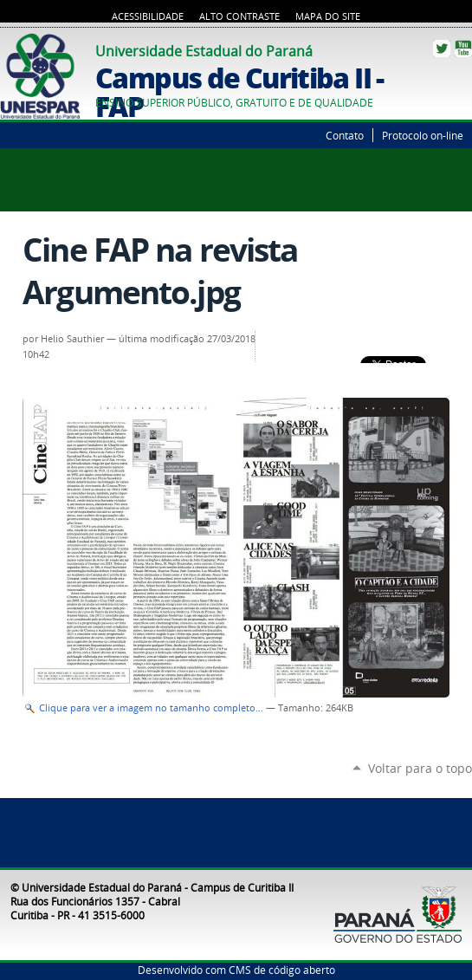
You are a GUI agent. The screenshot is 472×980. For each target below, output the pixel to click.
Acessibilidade (148, 16)
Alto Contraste (239, 16)
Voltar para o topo (420, 768)
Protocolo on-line (423, 135)
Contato (345, 135)
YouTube (463, 49)
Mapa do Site (328, 16)
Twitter (442, 49)
